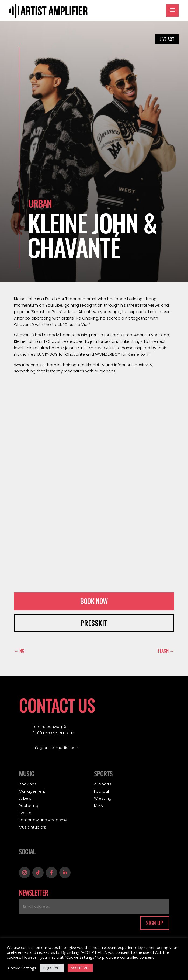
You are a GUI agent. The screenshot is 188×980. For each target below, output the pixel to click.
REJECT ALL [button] (52, 968)
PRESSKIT (94, 623)
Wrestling (103, 798)
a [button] (172, 11)
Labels (25, 798)
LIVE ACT (167, 39)
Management (32, 791)
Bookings (28, 784)
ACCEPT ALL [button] (80, 968)
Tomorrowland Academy (43, 820)
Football (102, 791)
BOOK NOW (94, 601)
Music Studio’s (32, 827)
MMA (98, 806)
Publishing (29, 806)
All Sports (103, 784)
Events (25, 813)
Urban (40, 203)
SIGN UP (155, 923)
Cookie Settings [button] (22, 968)
